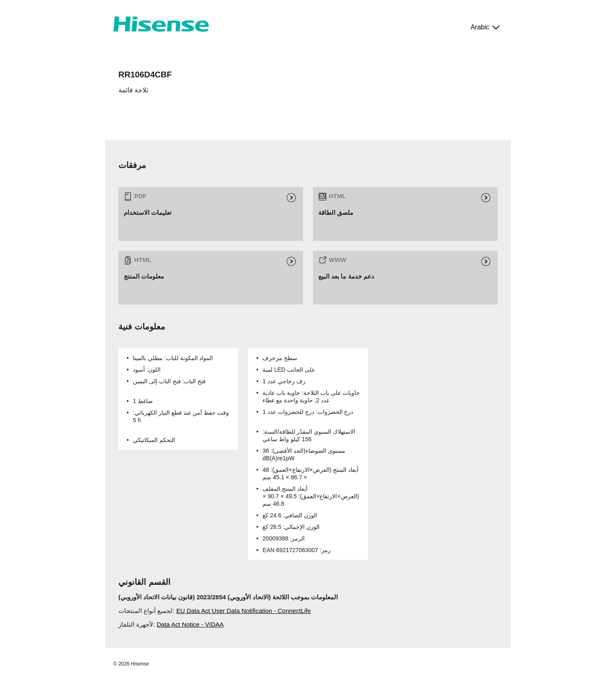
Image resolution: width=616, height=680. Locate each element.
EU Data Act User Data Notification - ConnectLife (244, 611)
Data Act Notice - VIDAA (190, 624)
